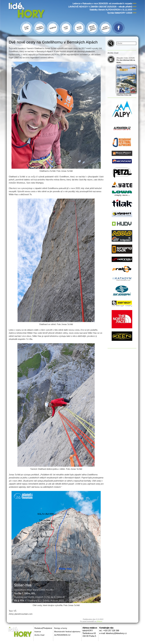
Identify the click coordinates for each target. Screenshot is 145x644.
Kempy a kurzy (61, 628)
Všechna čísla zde (124, 95)
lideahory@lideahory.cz (116, 633)
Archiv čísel (39, 635)
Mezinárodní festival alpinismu (67, 632)
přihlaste (99, 621)
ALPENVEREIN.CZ (62, 635)
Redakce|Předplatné (43, 628)
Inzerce (38, 632)
